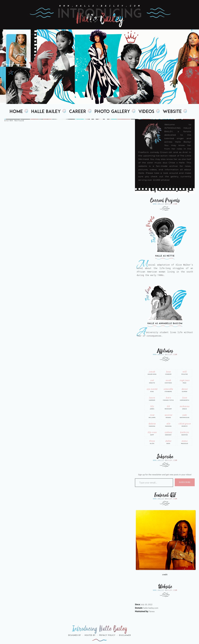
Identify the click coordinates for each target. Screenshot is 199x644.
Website (172, 112)
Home (16, 112)
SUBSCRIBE (185, 482)
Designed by (75, 635)
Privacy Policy (107, 635)
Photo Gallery (112, 112)
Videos (146, 112)
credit (165, 575)
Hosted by (90, 635)
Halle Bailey (46, 112)
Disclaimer (125, 635)
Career (78, 112)
